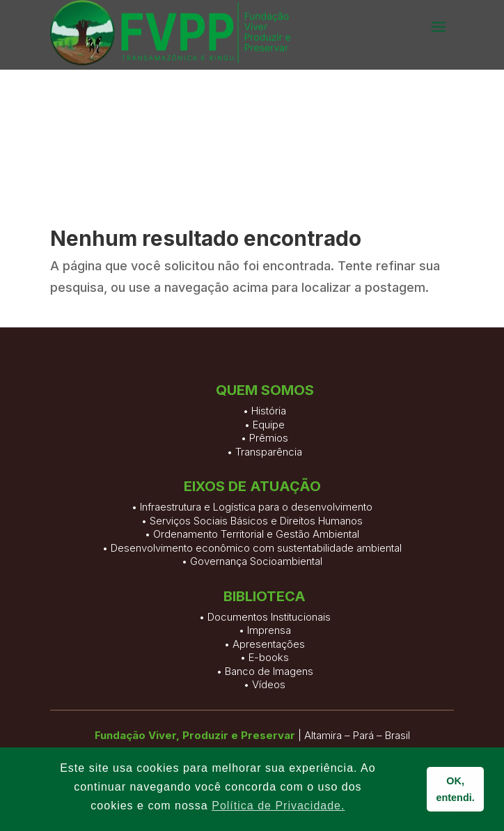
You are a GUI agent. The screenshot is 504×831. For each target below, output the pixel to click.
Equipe (269, 440)
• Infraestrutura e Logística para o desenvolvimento (252, 507)
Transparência (269, 467)
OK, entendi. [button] (456, 789)
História (269, 427)
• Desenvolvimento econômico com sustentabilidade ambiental (252, 548)
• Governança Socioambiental (252, 561)
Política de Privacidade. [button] (278, 806)
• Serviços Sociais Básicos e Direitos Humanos (252, 521)
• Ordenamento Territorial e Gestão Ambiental (252, 534)
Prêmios (269, 454)
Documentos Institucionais (269, 698)
